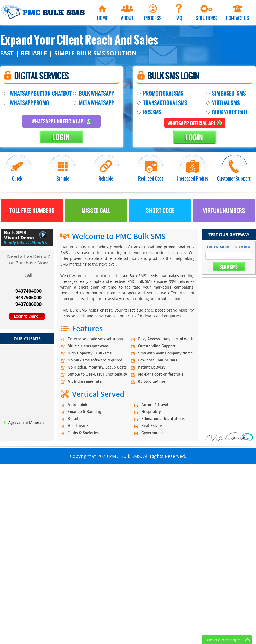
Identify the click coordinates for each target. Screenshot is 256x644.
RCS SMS (152, 112)
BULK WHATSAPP (96, 93)
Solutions (206, 18)
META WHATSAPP (96, 103)
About (127, 18)
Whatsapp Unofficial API (62, 121)
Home (102, 18)
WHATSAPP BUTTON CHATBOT (41, 93)
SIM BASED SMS (229, 93)
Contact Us (238, 18)
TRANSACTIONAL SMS (165, 103)
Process (153, 18)
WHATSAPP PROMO (30, 103)
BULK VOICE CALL (230, 112)
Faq (179, 18)
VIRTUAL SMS (226, 103)
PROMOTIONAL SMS (163, 93)
